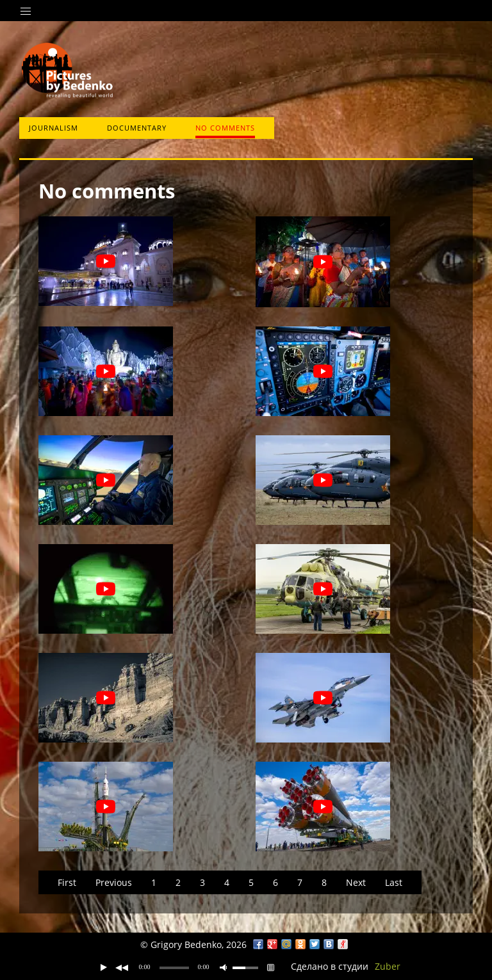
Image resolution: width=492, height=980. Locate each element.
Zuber (388, 966)
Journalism (53, 128)
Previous (114, 882)
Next (356, 882)
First (67, 882)
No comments (225, 128)
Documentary (137, 128)
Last (394, 882)
